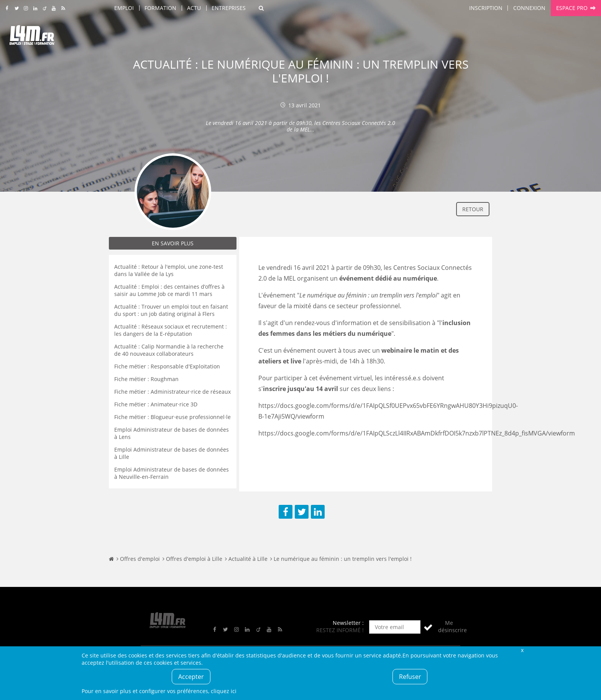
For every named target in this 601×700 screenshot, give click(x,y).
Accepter (191, 677)
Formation (160, 8)
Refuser (410, 677)
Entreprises (229, 8)
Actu (194, 8)
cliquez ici (224, 691)
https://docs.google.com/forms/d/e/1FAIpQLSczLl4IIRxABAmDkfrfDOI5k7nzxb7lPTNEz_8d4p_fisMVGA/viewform (417, 433)
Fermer (522, 650)
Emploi (124, 8)
